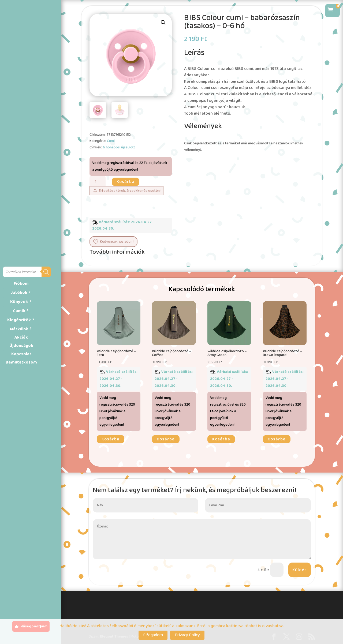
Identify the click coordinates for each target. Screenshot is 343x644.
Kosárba (126, 182)
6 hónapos (111, 147)
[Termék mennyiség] (98, 182)
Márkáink (19, 329)
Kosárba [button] (111, 439)
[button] (163, 23)
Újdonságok (21, 346)
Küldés (300, 570)
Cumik (19, 311)
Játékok (19, 293)
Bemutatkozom (21, 362)
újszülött (128, 147)
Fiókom (21, 284)
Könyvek (19, 302)
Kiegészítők (19, 320)
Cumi (111, 141)
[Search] (46, 272)
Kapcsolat (21, 354)
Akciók (21, 337)
